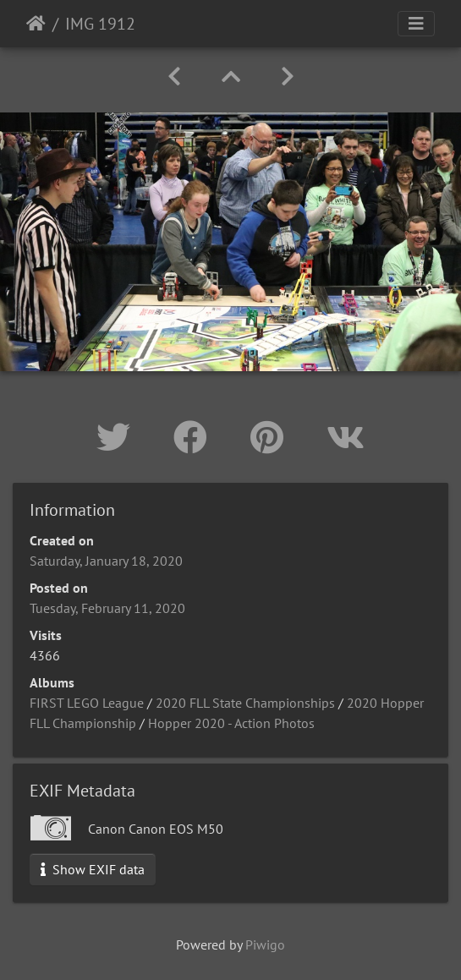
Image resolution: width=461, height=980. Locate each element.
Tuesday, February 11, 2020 (107, 608)
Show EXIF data (93, 869)
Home (36, 24)
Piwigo (265, 944)
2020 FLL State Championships (245, 703)
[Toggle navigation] (416, 24)
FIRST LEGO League (87, 703)
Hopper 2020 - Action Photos (231, 723)
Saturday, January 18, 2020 (106, 561)
